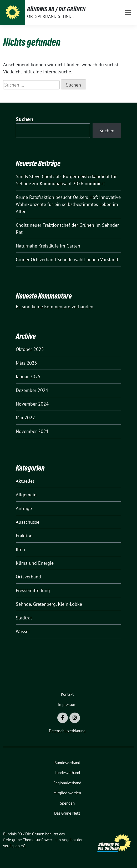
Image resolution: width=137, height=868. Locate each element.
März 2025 (26, 363)
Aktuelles (25, 481)
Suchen (24, 119)
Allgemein (26, 495)
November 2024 (32, 404)
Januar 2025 (28, 377)
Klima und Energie (35, 563)
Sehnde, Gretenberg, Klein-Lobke (49, 604)
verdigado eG (14, 846)
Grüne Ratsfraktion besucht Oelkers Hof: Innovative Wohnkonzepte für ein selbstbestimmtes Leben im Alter (68, 204)
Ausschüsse (28, 522)
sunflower (44, 840)
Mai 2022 (25, 418)
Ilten (20, 549)
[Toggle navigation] (128, 12)
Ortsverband (28, 577)
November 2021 (32, 431)
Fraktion (24, 536)
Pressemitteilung (33, 590)
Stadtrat (24, 618)
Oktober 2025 (30, 349)
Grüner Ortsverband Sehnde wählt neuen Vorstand (67, 259)
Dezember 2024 (32, 390)
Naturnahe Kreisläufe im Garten (48, 246)
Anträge (24, 508)
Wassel (23, 631)
